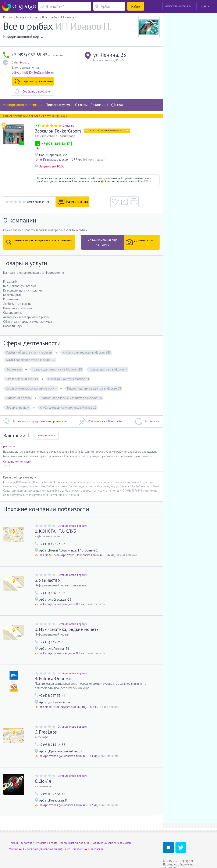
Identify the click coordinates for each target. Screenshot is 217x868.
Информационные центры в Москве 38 (94, 388)
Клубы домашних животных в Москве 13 (68, 407)
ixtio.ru (25, 62)
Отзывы (81, 105)
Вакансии (99, 105)
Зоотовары (14, 369)
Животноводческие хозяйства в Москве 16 (72, 398)
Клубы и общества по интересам (29, 352)
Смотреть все (46, 435)
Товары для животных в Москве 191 (57, 369)
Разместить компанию (177, 6)
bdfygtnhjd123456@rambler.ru (33, 73)
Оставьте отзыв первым (72, 526)
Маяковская (96, 849)
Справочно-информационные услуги (31, 388)
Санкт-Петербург (73, 849)
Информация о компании (23, 105)
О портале (28, 843)
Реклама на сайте (47, 843)
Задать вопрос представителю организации (35, 422)
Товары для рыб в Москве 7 (108, 369)
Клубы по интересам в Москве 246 (87, 352)
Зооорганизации (18, 407)
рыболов (9, 446)
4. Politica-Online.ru (54, 678)
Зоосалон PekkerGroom (58, 131)
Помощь (14, 843)
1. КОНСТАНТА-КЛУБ (56, 531)
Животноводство (19, 398)
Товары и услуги (59, 105)
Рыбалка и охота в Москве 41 (69, 379)
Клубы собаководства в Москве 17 (31, 360)
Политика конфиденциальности (111, 843)
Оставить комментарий (17, 462)
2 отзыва (69, 126)
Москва (14, 849)
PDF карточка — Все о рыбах (101, 422)
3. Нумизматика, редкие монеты (67, 629)
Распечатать (147, 422)
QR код (117, 105)
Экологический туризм (22, 379)
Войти (205, 6)
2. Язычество (47, 580)
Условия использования (74, 843)
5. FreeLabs (46, 732)
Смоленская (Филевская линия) (43, 849)
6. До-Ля (43, 781)
